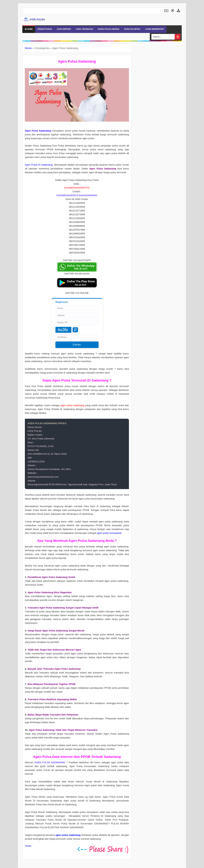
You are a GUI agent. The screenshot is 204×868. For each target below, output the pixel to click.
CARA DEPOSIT (64, 29)
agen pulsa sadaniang (68, 835)
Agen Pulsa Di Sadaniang (39, 165)
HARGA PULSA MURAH (109, 29)
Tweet (28, 846)
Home (29, 29)
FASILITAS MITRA (132, 29)
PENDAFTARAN (45, 29)
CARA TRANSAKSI (84, 29)
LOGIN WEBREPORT (155, 29)
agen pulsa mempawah (109, 533)
